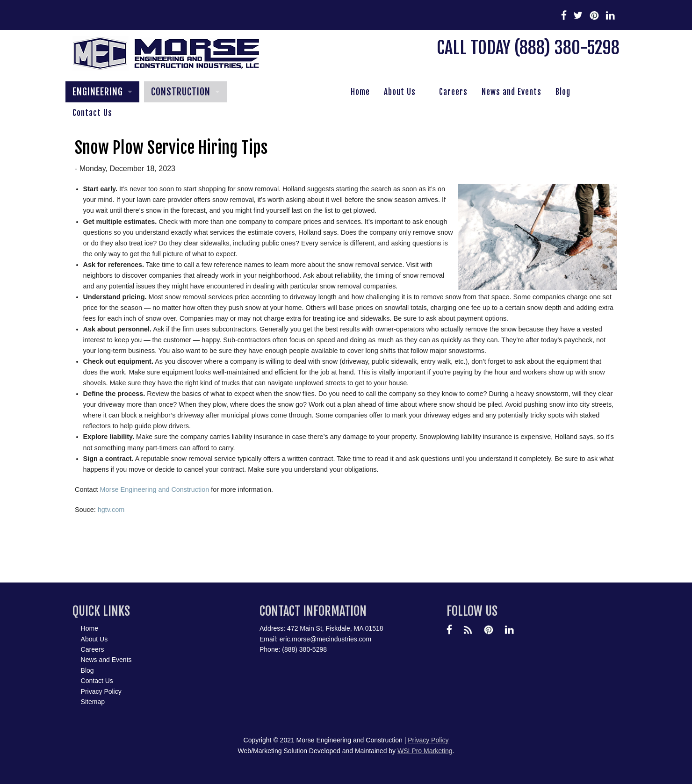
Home (360, 92)
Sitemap (93, 702)
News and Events (512, 92)
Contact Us (92, 113)
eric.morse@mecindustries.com (325, 639)
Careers (453, 92)
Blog (563, 92)
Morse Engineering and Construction (155, 489)
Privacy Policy (101, 691)
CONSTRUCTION (181, 92)
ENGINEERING (98, 92)
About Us (400, 92)
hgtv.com (111, 510)
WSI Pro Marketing (425, 751)
